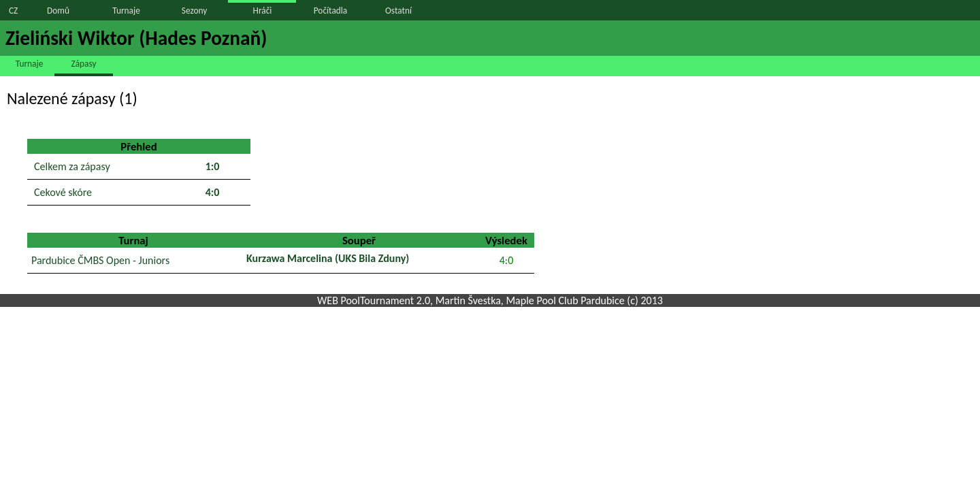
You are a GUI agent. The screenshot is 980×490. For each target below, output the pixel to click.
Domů (58, 11)
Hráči (263, 11)
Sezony (194, 11)
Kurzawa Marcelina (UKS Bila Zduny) (328, 258)
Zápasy (84, 64)
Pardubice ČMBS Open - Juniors (100, 260)
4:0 (507, 260)
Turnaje (126, 11)
